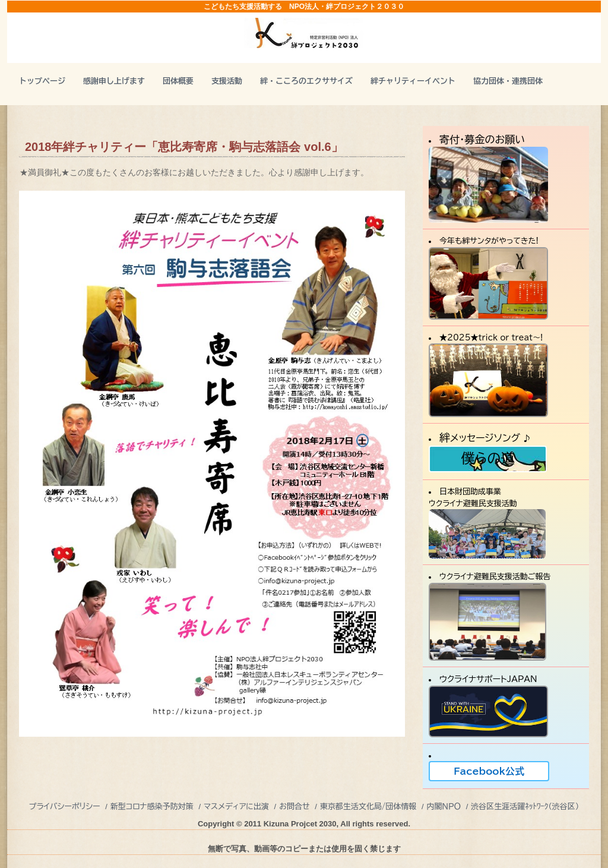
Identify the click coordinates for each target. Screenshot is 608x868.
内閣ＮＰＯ (444, 807)
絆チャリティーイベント (413, 81)
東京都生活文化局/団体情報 (368, 807)
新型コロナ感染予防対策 (152, 807)
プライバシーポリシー (65, 807)
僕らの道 (487, 458)
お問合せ (294, 807)
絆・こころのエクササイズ (306, 81)
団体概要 (178, 81)
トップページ (42, 81)
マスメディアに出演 (236, 807)
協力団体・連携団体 (508, 81)
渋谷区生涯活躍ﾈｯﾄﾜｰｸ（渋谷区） (525, 807)
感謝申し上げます (114, 81)
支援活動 (227, 81)
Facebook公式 (489, 771)
